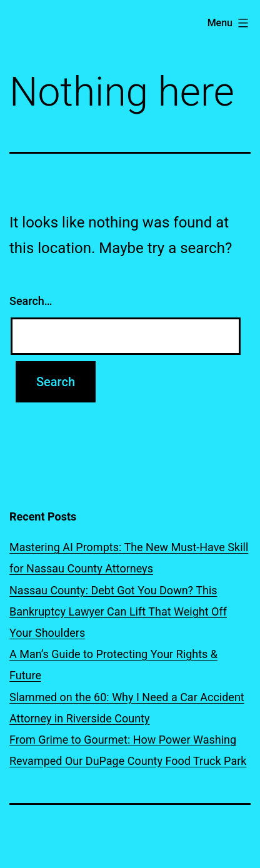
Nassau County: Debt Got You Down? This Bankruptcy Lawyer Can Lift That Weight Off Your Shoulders (118, 611)
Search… (31, 301)
